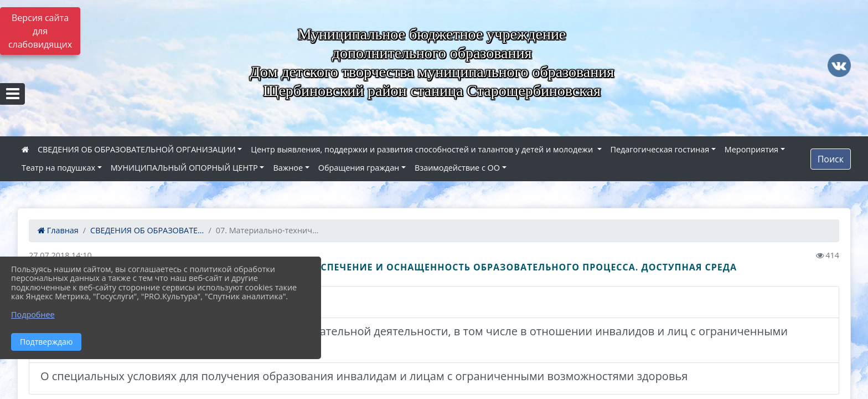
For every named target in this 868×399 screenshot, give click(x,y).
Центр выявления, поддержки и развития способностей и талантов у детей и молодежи (423, 149)
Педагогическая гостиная (660, 149)
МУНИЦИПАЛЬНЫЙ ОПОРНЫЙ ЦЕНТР (184, 168)
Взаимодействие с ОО (457, 168)
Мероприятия (751, 149)
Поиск (831, 159)
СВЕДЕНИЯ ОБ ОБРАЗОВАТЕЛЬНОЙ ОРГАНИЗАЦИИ (137, 149)
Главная (58, 230)
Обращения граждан (359, 168)
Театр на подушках (58, 168)
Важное (288, 168)
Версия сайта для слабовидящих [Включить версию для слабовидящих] (40, 31)
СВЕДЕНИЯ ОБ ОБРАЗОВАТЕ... (147, 230)
